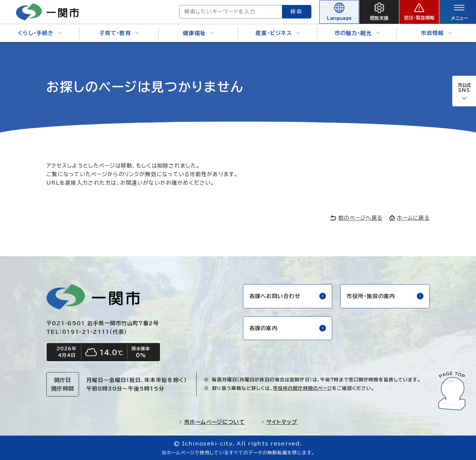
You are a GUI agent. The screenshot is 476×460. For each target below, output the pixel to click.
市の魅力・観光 (357, 33)
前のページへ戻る (356, 218)
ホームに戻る (409, 218)
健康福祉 (198, 33)
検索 (297, 12)
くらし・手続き (40, 33)
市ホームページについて (212, 422)
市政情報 (436, 33)
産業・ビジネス (278, 33)
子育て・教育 (119, 33)
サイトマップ (279, 422)
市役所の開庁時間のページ (302, 388)
